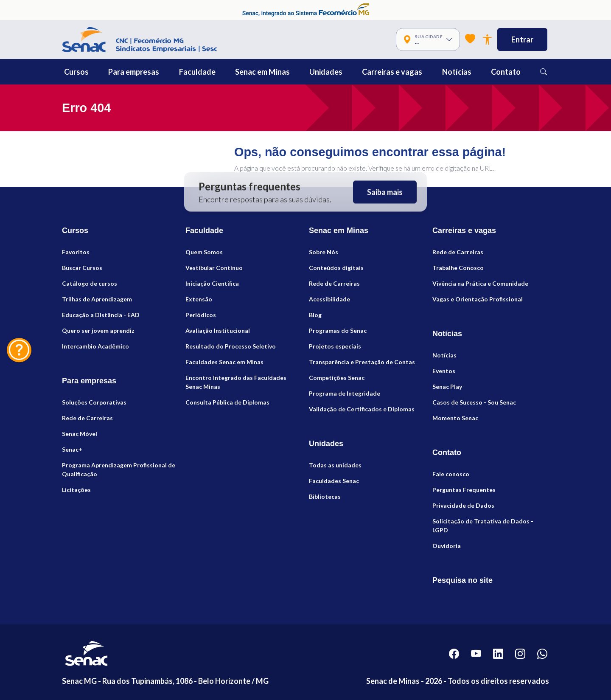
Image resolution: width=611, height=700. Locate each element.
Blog (315, 315)
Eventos (444, 371)
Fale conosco (451, 474)
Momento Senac (455, 418)
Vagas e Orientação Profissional (478, 299)
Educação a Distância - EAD (101, 315)
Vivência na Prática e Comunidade (480, 283)
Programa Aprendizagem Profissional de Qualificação (119, 469)
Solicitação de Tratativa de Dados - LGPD (483, 526)
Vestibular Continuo (214, 268)
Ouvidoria (447, 546)
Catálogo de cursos (90, 283)
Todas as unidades (335, 465)
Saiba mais (385, 192)
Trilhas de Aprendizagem (97, 299)
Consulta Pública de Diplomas (227, 402)
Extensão (199, 299)
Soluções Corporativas (94, 402)
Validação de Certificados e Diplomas (362, 409)
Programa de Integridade (345, 393)
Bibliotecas (325, 496)
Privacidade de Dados (463, 505)
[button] (95, 72)
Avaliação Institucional (218, 330)
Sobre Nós (324, 252)
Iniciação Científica (212, 283)
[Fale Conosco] (19, 350)
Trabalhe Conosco (458, 268)
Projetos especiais (335, 346)
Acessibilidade (329, 299)
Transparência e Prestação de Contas (362, 362)
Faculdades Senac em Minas (224, 362)
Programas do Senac (338, 330)
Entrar (522, 39)
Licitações (76, 490)
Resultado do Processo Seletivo (231, 346)
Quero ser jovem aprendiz (98, 330)
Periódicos (201, 315)
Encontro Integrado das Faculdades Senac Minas (236, 382)
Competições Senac (337, 378)
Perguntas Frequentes (464, 490)
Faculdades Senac (334, 481)
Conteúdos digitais (336, 268)
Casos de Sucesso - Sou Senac (474, 402)
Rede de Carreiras (87, 418)
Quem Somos (204, 252)
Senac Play (447, 387)
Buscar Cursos (82, 268)
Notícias (444, 355)
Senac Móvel (80, 434)
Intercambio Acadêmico (95, 346)
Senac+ (72, 449)
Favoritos (76, 252)
